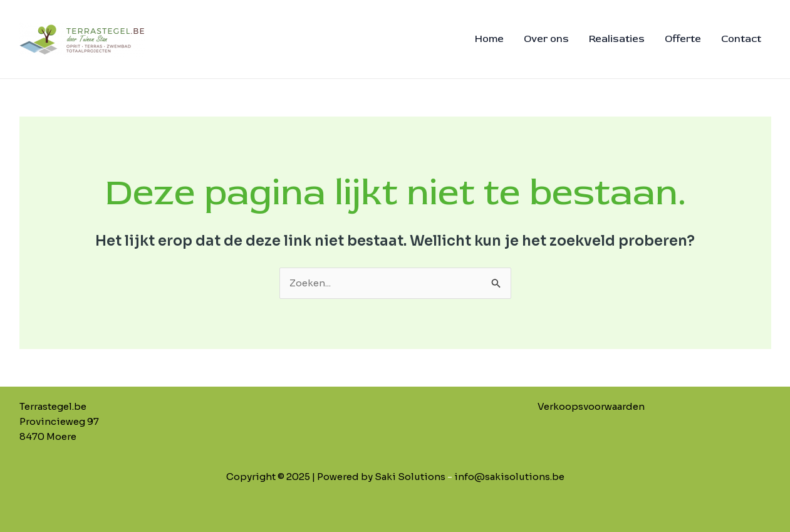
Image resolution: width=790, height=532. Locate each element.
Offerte (683, 39)
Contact (741, 39)
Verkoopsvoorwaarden (591, 406)
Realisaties (617, 39)
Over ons (546, 39)
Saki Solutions (410, 477)
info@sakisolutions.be (509, 477)
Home (489, 39)
